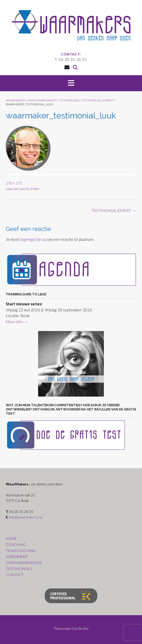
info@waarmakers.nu (26, 517)
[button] (71, 83)
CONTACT (15, 575)
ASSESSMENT (17, 557)
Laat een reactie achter (23, 189)
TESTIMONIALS (19, 569)
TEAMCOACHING (21, 551)
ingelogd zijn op (33, 239)
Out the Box (80, 629)
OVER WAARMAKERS (24, 563)
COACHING (16, 545)
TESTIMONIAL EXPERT (114, 210)
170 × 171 (14, 183)
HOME (11, 539)
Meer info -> (17, 322)
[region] (71, 364)
